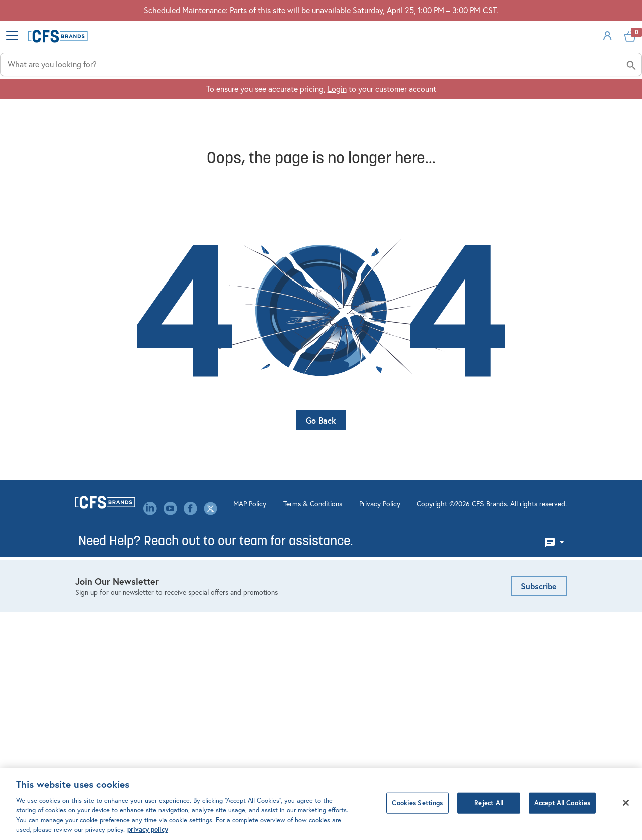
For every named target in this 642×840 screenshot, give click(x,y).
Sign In (533, 57)
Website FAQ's (353, 582)
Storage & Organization (116, 618)
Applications (360, 107)
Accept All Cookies (562, 804)
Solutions (465, 107)
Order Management (361, 540)
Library (214, 628)
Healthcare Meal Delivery (118, 602)
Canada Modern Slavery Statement (243, 680)
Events (214, 571)
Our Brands (221, 659)
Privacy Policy (341, 733)
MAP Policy (211, 733)
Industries (253, 107)
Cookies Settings (417, 804)
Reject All (489, 804)
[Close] (626, 803)
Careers (215, 540)
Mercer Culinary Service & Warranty (373, 618)
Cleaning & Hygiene (109, 540)
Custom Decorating (362, 597)
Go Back (321, 419)
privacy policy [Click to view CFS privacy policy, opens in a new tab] (148, 830)
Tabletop (90, 633)
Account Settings (358, 524)
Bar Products (97, 524)
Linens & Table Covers (113, 587)
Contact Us (222, 555)
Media (213, 644)
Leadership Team (231, 613)
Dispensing (94, 555)
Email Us (471, 525)
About (555, 107)
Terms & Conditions (274, 733)
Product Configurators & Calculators (370, 561)
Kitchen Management (111, 571)
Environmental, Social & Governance (243, 592)
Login (337, 137)
